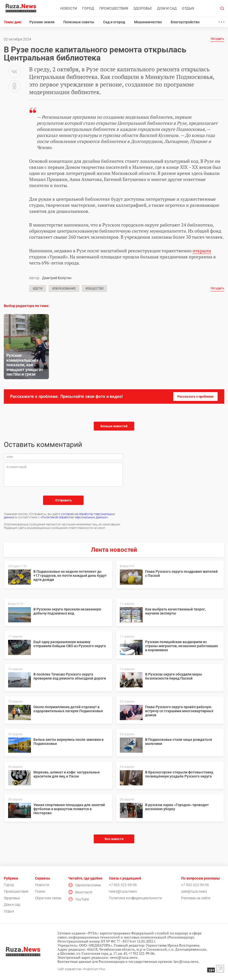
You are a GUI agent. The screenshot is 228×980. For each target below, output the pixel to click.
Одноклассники (84, 885)
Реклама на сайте (196, 898)
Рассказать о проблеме (195, 396)
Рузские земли (42, 22)
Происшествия (114, 8)
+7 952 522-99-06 (123, 885)
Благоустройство (185, 22)
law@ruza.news (186, 961)
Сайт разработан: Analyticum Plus (81, 969)
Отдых (188, 8)
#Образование (64, 289)
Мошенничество (148, 22)
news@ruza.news (123, 891)
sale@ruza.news (194, 891)
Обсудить (217, 39)
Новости (69, 8)
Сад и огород (114, 22)
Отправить (63, 500)
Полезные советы (79, 22)
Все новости (114, 839)
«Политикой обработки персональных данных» (74, 517)
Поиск (40, 891)
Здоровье (143, 8)
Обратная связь (48, 898)
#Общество (94, 289)
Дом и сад (167, 8)
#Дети (38, 289)
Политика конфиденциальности (135, 898)
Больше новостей (114, 426)
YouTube (79, 899)
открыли (202, 251)
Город (88, 8)
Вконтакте (80, 892)
